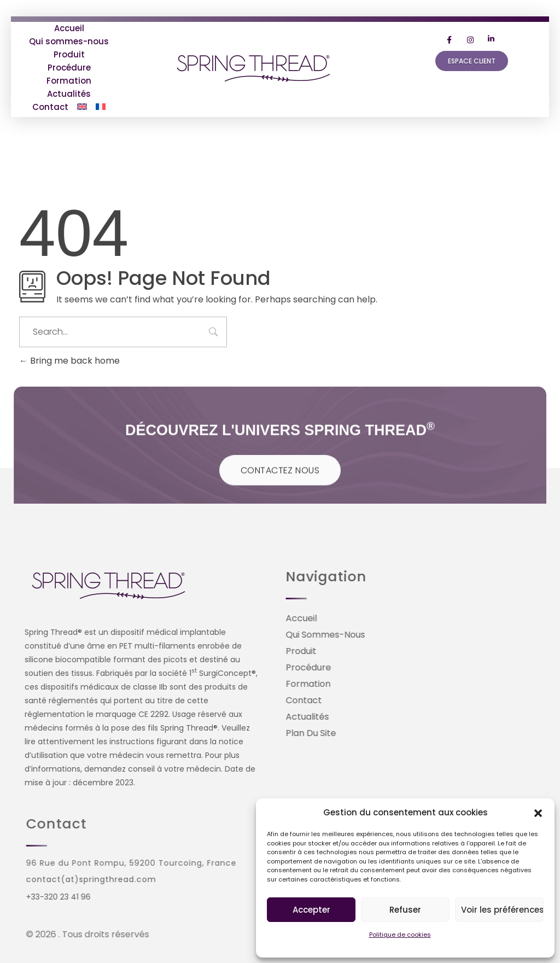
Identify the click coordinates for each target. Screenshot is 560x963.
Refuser (405, 910)
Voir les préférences (502, 910)
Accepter (311, 910)
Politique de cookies (400, 935)
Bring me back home (69, 361)
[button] (538, 813)
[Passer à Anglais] (82, 107)
